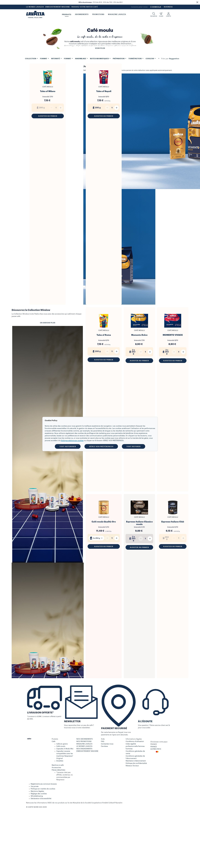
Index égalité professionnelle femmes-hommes (135, 746)
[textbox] (96, 538)
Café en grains (62, 744)
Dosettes (60, 761)
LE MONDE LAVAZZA (35, 7)
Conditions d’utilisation (135, 741)
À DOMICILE (156, 7)
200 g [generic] (40, 108)
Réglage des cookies (39, 794)
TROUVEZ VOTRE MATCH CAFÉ (85, 7)
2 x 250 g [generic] (132, 352)
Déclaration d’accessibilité (41, 799)
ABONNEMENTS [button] (82, 14)
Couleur (150, 59)
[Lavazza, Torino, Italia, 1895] (35, 14)
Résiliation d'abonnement (136, 761)
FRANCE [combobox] (154, 744)
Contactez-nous (107, 744)
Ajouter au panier (48, 116)
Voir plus (100, 48)
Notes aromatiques (100, 59)
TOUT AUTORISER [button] (68, 446)
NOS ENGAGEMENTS (84, 749)
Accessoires (56, 768)
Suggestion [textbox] (174, 59)
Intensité (56, 59)
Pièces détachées (58, 770)
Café (53, 741)
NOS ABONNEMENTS (85, 739)
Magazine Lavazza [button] (117, 14)
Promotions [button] (98, 14)
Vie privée (35, 786)
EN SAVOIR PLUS (48, 323)
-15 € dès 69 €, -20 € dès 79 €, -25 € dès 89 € (101, 2)
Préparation (119, 59)
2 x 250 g (96, 538)
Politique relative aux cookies (72, 441)
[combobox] (174, 59)
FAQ (103, 741)
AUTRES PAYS (156, 749)
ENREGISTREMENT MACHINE (58, 7)
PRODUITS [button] (67, 14)
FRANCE (154, 747)
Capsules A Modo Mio (65, 749)
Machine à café (58, 765)
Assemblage (81, 59)
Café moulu (61, 746)
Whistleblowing (37, 796)
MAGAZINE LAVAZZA (84, 744)
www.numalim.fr (129, 803)
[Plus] (117, 108)
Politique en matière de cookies (43, 789)
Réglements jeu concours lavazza (44, 784)
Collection (31, 59)
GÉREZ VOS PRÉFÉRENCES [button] (101, 446)
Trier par (165, 59)
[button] (197, 2)
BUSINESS (168, 7)
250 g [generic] (165, 538)
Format (44, 59)
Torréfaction (135, 59)
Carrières (104, 746)
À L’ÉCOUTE (145, 721)
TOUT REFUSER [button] (134, 446)
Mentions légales (37, 791)
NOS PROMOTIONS (84, 741)
